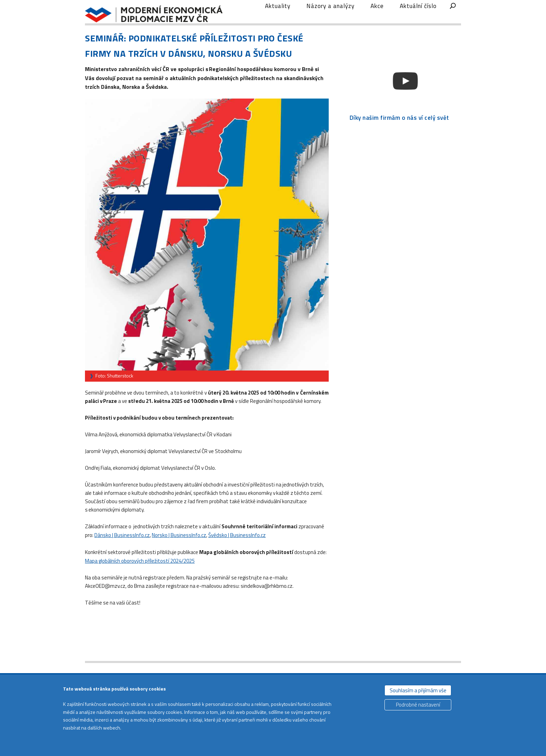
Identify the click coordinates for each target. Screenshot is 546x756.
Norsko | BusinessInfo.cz (179, 547)
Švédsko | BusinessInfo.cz (237, 547)
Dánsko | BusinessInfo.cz (122, 547)
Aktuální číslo (418, 19)
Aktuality (278, 19)
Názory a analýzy (330, 19)
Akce (377, 19)
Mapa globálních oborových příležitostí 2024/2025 (140, 572)
